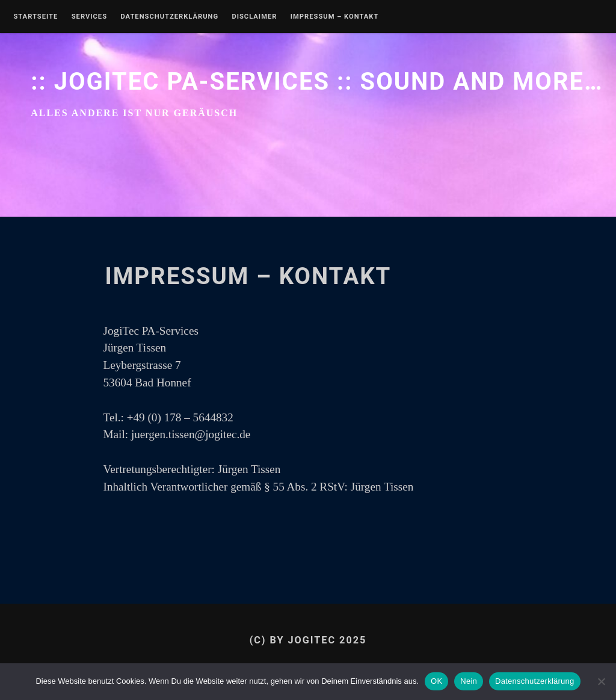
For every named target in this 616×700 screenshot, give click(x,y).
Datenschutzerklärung (169, 17)
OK (436, 681)
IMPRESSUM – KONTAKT (335, 17)
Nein (469, 681)
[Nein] (601, 681)
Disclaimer (254, 17)
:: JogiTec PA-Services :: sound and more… (317, 82)
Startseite (35, 17)
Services (89, 17)
